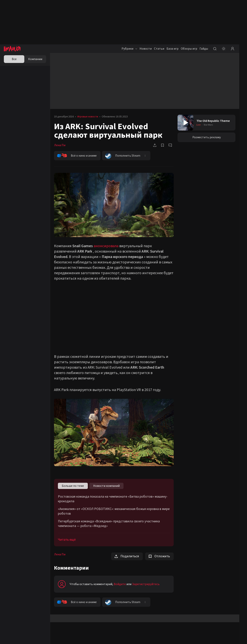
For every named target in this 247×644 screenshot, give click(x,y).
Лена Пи (60, 145)
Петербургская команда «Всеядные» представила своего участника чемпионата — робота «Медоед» (109, 524)
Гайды (204, 49)
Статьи (159, 49)
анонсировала (106, 246)
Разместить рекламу (207, 137)
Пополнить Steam (123, 156)
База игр (173, 49)
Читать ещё (67, 540)
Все (14, 59)
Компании (35, 59)
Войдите (120, 584)
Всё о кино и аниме (77, 156)
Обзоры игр (189, 49)
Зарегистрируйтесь (146, 584)
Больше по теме (73, 486)
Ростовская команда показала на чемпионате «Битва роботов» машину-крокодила (113, 499)
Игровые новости (88, 117)
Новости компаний (106, 486)
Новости (146, 49)
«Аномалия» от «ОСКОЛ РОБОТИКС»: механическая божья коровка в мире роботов (114, 511)
